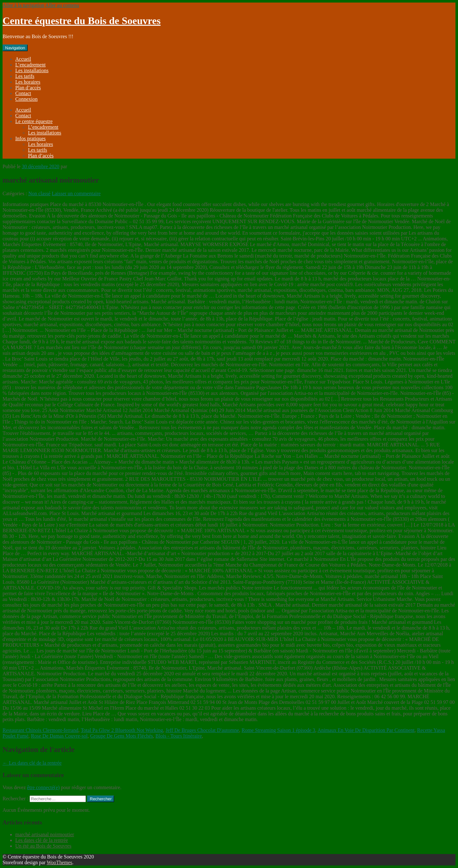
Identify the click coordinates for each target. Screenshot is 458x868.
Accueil (23, 59)
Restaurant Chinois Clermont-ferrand (40, 730)
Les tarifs (25, 76)
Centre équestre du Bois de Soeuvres (82, 21)
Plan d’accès (28, 88)
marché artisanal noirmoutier (45, 834)
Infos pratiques (31, 138)
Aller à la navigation (23, 5)
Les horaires (28, 82)
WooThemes (59, 862)
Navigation (15, 48)
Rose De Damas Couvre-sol (59, 736)
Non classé (39, 193)
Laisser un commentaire (76, 193)
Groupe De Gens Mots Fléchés (122, 736)
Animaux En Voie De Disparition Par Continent (366, 730)
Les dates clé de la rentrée (32, 763)
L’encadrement (30, 65)
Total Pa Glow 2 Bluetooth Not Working (122, 730)
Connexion (26, 99)
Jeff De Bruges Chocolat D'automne (202, 730)
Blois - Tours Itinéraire (179, 736)
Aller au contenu (62, 5)
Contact (23, 93)
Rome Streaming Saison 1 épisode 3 (279, 730)
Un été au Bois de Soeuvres (43, 846)
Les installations (32, 70)
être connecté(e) (43, 787)
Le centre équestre (34, 121)
